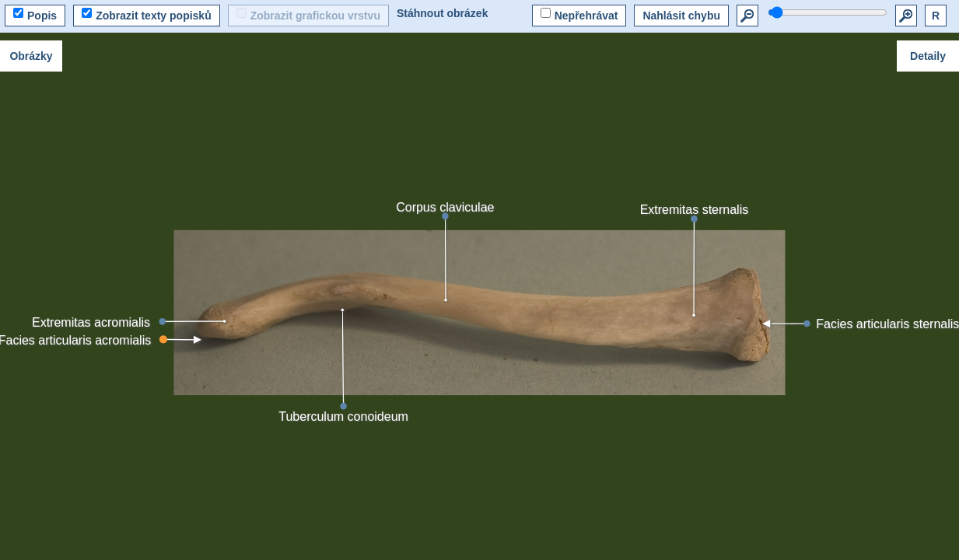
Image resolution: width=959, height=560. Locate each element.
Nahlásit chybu (681, 16)
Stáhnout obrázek (442, 13)
